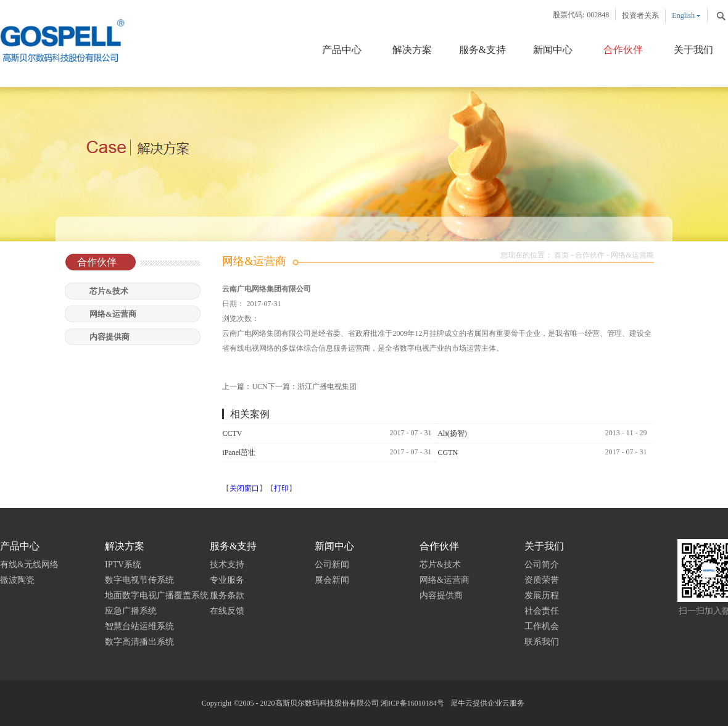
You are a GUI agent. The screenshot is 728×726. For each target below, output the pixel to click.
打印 (281, 488)
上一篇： (245, 386)
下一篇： (312, 386)
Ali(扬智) (452, 433)
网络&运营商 (632, 255)
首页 (561, 255)
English (683, 15)
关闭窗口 (244, 488)
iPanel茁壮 (239, 453)
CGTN (448, 453)
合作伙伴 (590, 255)
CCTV (232, 433)
